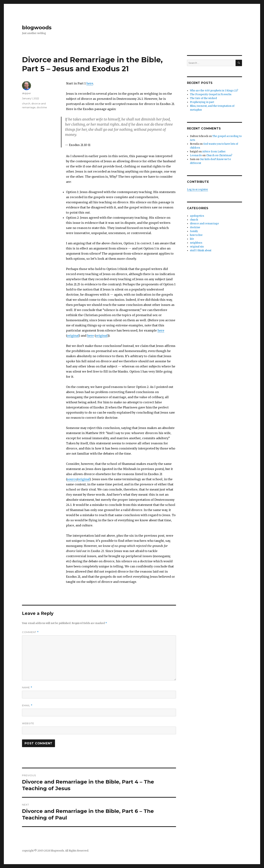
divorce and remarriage (204, 224)
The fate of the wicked (203, 98)
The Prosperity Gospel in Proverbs (211, 94)
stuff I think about (201, 250)
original (73, 336)
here (90, 83)
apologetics (197, 216)
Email (27, 705)
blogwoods (37, 27)
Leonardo (196, 155)
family (194, 231)
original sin (197, 247)
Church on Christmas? (219, 155)
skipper (26, 93)
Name (27, 687)
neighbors (196, 243)
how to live (196, 235)
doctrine (42, 107)
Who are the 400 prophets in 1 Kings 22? (214, 91)
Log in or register (198, 189)
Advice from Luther (214, 152)
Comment (30, 632)
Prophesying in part (202, 102)
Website (28, 723)
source (72, 479)
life (192, 239)
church (26, 103)
